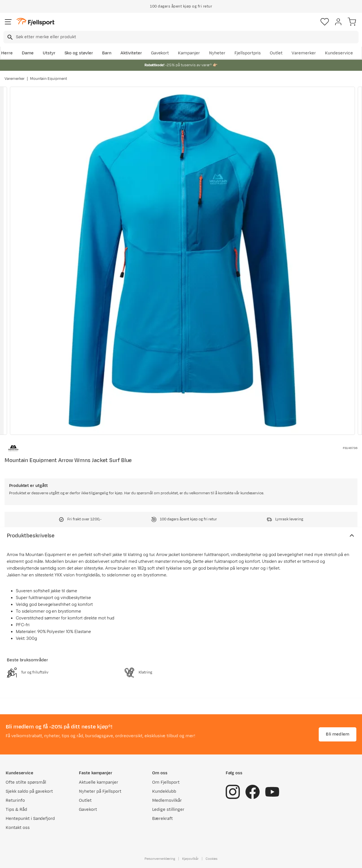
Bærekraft (162, 819)
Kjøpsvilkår (190, 859)
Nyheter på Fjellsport (100, 791)
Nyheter (217, 53)
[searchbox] (187, 37)
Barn (107, 53)
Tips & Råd (16, 810)
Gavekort (160, 53)
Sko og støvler (79, 53)
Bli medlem (338, 734)
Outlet (276, 53)
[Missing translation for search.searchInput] (9, 37)
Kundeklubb (164, 791)
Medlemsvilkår (167, 800)
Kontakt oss (18, 828)
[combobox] (181, 37)
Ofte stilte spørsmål (26, 782)
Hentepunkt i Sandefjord (30, 819)
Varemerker (304, 53)
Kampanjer (189, 53)
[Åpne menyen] (8, 22)
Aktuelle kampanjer (98, 782)
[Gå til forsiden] (35, 22)
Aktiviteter (131, 53)
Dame (28, 53)
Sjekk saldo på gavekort (29, 791)
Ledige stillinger (168, 810)
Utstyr (49, 53)
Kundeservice (339, 53)
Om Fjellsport (166, 782)
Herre (7, 53)
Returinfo (15, 800)
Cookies (212, 859)
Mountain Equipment (49, 79)
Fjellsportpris (248, 53)
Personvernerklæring (160, 859)
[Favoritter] (325, 22)
